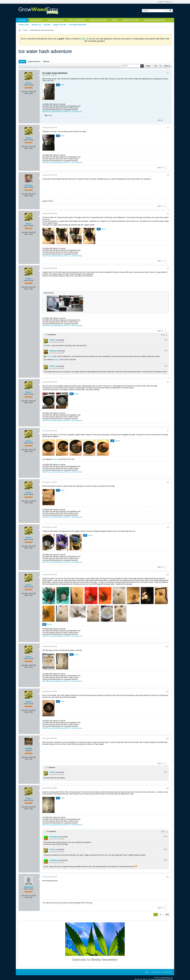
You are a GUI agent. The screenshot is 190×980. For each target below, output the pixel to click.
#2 (168, 128)
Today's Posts (24, 25)
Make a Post (37, 20)
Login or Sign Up (165, 2)
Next (167, 915)
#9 (168, 527)
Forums (22, 20)
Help (147, 972)
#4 (168, 214)
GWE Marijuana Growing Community (42, 30)
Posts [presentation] (22, 62)
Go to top (168, 972)
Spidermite (28, 887)
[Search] (155, 11)
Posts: (26, 93)
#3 (168, 175)
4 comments (52, 335)
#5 (168, 268)
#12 (167, 692)
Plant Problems (77, 20)
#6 (168, 382)
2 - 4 (163, 335)
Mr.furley (28, 185)
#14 (167, 788)
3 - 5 (163, 832)
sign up (85, 39)
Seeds (115, 20)
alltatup (53, 351)
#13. (165, 772)
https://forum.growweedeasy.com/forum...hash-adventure (62, 112)
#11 (167, 646)
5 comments (52, 831)
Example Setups (131, 20)
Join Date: (25, 92)
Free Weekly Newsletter (78, 25)
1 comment (51, 767)
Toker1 (29, 83)
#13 (167, 738)
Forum (25, 30)
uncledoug (54, 837)
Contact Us (156, 972)
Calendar (47, 25)
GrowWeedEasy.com (154, 20)
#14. (165, 837)
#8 (168, 482)
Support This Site (60, 25)
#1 (168, 73)
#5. (166, 340)
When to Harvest (98, 20)
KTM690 (28, 749)
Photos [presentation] (46, 62)
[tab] (22, 62)
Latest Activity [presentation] (34, 62)
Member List (36, 25)
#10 (167, 575)
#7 (168, 431)
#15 (167, 877)
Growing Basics (56, 20)
